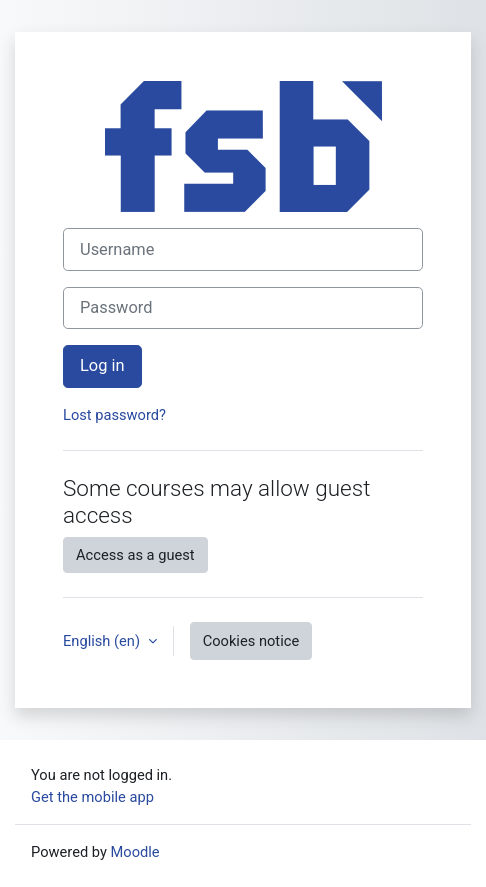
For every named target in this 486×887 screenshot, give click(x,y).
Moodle (135, 852)
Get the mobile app (92, 797)
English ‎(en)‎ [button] (103, 641)
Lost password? (114, 415)
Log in (102, 365)
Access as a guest (135, 555)
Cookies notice (251, 641)
